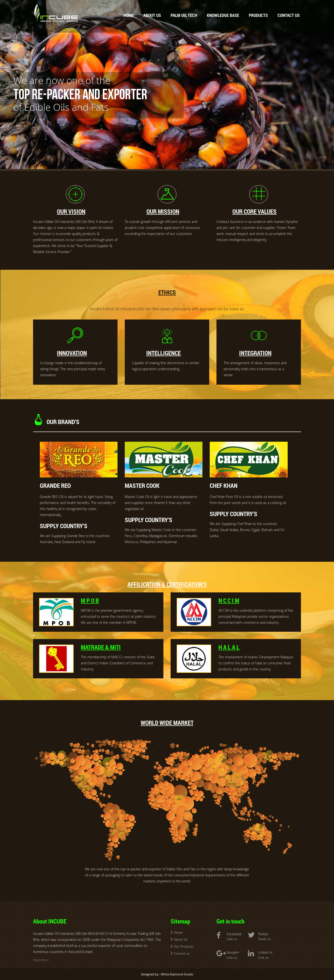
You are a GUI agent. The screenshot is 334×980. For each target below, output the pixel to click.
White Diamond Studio (177, 974)
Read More (41, 960)
